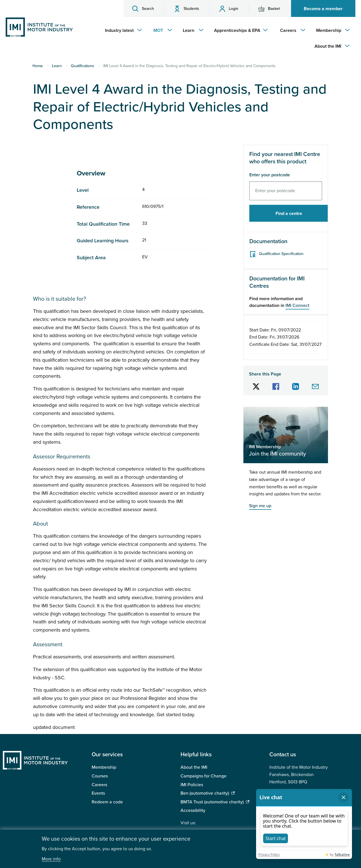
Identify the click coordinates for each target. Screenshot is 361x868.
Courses (100, 776)
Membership (104, 767)
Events (98, 793)
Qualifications (82, 66)
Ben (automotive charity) (205, 793)
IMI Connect (297, 306)
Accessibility (193, 810)
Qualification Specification (281, 254)
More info (51, 859)
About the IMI (194, 767)
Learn (57, 66)
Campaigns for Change (203, 776)
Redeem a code (107, 802)
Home (38, 66)
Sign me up (260, 506)
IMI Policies (192, 785)
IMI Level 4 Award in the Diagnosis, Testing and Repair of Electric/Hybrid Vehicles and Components (180, 107)
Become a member (323, 9)
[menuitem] (122, 30)
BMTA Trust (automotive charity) (212, 802)
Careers (99, 785)
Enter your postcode (270, 175)
